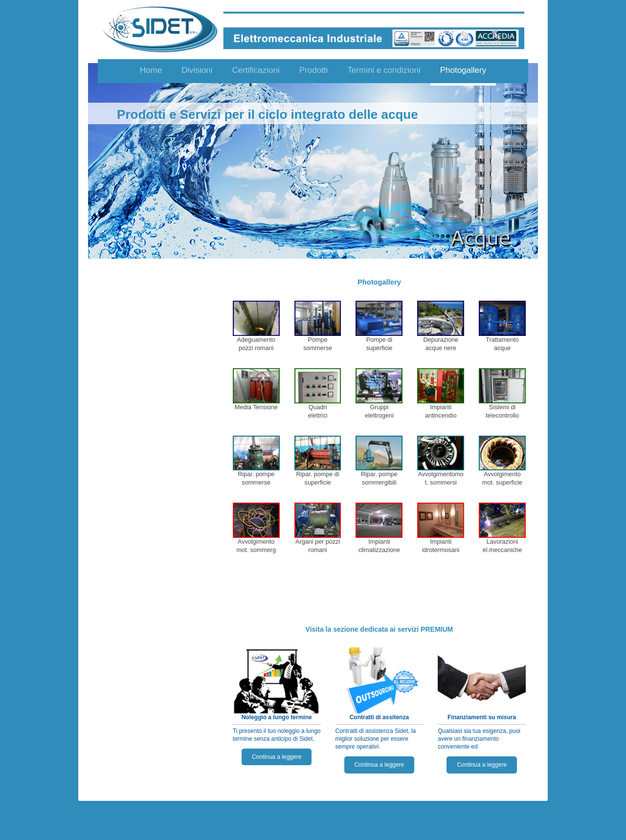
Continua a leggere (277, 757)
